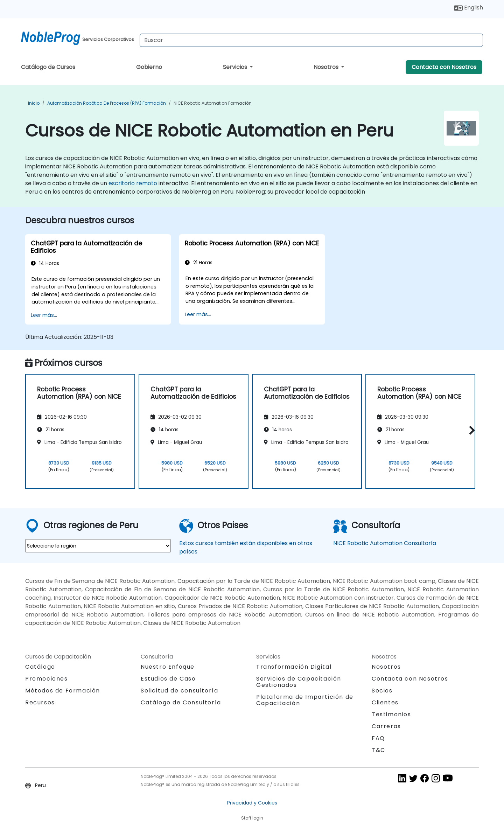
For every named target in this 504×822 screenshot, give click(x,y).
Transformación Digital (294, 667)
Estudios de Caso (168, 679)
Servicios (236, 67)
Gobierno (149, 67)
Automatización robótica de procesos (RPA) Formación (107, 103)
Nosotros (327, 67)
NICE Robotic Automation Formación (213, 103)
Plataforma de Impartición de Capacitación (305, 700)
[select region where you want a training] (98, 546)
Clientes (385, 702)
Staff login (252, 818)
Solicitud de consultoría (179, 691)
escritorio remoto (133, 183)
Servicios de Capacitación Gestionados (299, 682)
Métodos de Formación (63, 691)
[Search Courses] (311, 40)
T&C (379, 750)
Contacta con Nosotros (444, 67)
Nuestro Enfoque (168, 667)
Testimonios (391, 714)
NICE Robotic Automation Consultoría (385, 543)
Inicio (34, 103)
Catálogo (40, 667)
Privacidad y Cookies (252, 803)
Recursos (40, 702)
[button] (470, 430)
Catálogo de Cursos (48, 67)
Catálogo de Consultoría (181, 702)
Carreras (386, 726)
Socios (382, 691)
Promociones (47, 679)
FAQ (378, 738)
